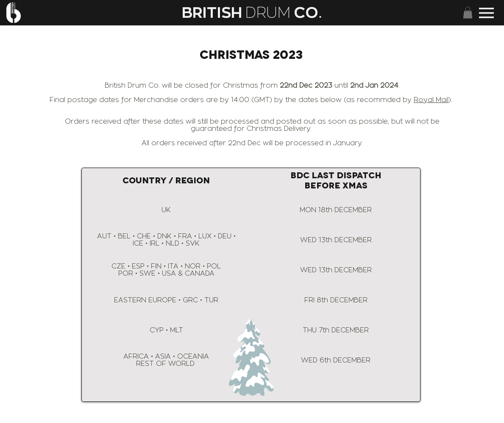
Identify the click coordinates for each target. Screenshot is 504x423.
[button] (468, 12)
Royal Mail (431, 100)
